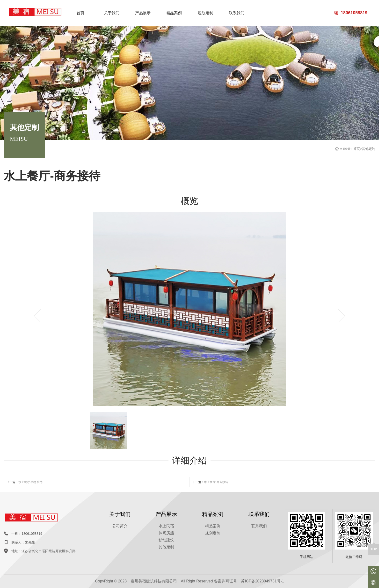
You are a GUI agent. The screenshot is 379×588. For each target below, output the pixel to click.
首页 (80, 13)
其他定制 (369, 149)
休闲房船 (166, 533)
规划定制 (205, 13)
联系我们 (237, 13)
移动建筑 (166, 540)
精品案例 (174, 13)
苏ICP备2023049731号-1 (262, 581)
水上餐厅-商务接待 (30, 482)
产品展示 (143, 13)
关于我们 (112, 13)
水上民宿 (166, 526)
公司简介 (120, 526)
